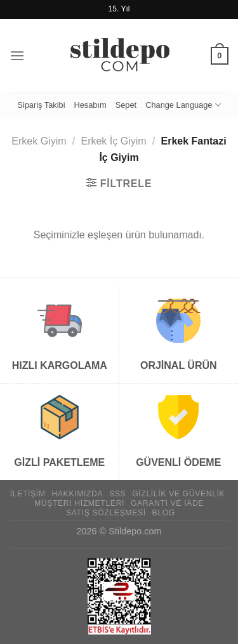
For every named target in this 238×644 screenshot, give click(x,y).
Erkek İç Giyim (113, 141)
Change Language (183, 105)
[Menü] (17, 55)
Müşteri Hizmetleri (79, 503)
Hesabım (90, 105)
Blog (164, 513)
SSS (117, 494)
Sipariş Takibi (41, 105)
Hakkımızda (77, 494)
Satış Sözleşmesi (106, 513)
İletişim (28, 494)
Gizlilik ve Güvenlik (178, 494)
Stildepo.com (135, 531)
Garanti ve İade (167, 503)
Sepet (126, 105)
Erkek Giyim (39, 141)
